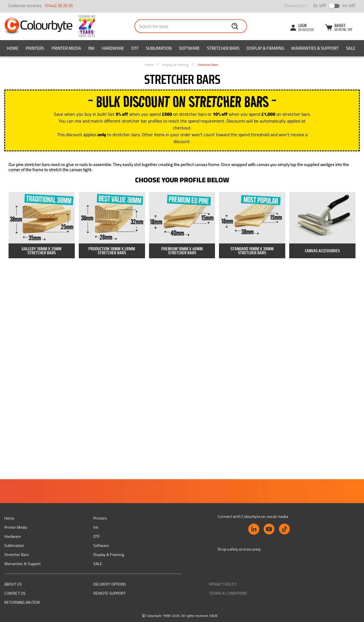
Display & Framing (265, 48)
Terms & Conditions (228, 593)
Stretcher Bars (223, 48)
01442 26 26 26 (59, 6)
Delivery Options (110, 584)
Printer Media (66, 48)
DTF (135, 48)
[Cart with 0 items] (338, 28)
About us (13, 584)
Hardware (113, 48)
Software (189, 48)
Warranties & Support (315, 48)
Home (13, 48)
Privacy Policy (223, 584)
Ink (91, 48)
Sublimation (159, 48)
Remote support (109, 593)
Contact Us (15, 593)
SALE (351, 48)
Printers (35, 48)
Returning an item (22, 602)
